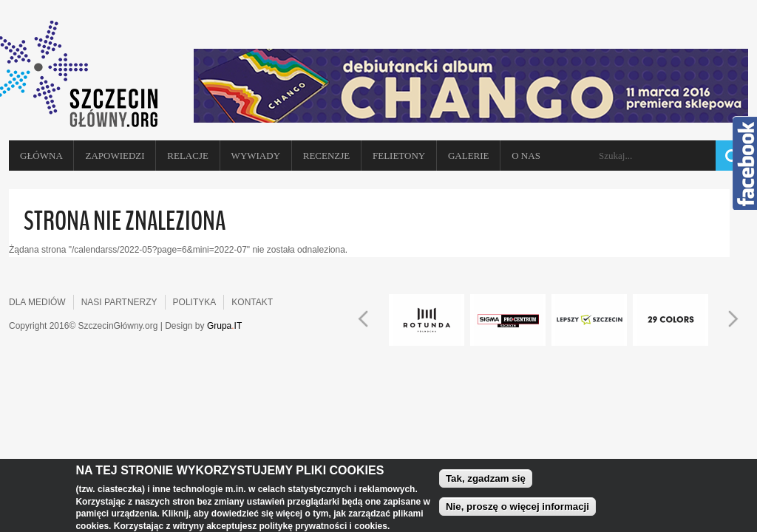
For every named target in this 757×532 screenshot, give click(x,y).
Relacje (188, 156)
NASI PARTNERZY (119, 302)
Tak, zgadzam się (486, 480)
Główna (41, 156)
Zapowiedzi (115, 156)
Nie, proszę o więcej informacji (517, 508)
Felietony (399, 156)
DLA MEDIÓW (37, 302)
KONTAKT (252, 302)
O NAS (526, 156)
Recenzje (327, 156)
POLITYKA (195, 302)
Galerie (469, 156)
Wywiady (256, 156)
